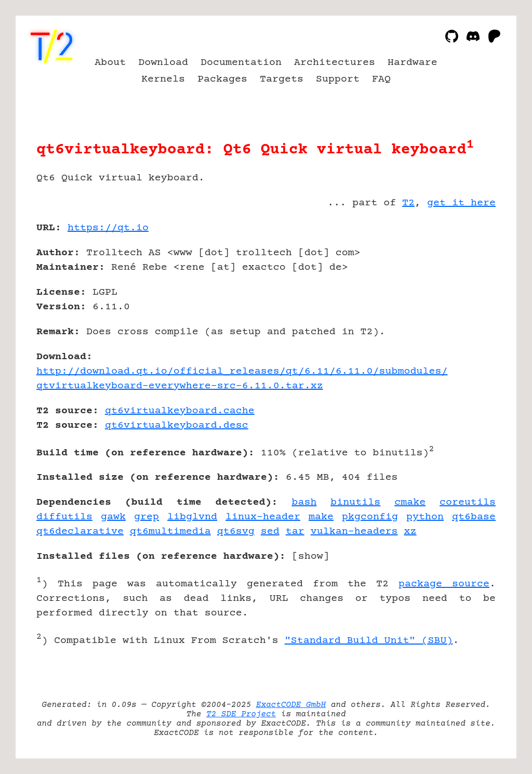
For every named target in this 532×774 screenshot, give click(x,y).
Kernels (163, 79)
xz (410, 532)
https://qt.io (108, 228)
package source (444, 584)
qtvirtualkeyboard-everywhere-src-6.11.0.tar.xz (180, 386)
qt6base (474, 517)
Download (163, 63)
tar (295, 532)
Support (338, 79)
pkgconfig (370, 517)
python (425, 517)
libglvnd (192, 517)
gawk (113, 517)
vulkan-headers (354, 532)
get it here (461, 203)
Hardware (413, 63)
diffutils (64, 517)
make (321, 517)
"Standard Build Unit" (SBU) (369, 641)
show (311, 556)
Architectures (335, 63)
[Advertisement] (464, 288)
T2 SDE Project (241, 714)
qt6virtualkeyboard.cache (180, 411)
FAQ (381, 79)
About (110, 63)
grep (147, 517)
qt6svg (236, 532)
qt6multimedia (170, 532)
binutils (355, 502)
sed (270, 532)
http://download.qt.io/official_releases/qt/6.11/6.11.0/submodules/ (242, 371)
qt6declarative (80, 532)
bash (304, 502)
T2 (408, 203)
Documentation (241, 63)
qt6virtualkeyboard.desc (177, 425)
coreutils (468, 502)
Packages (222, 79)
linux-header (263, 517)
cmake (410, 502)
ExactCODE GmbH (291, 705)
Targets (282, 79)
